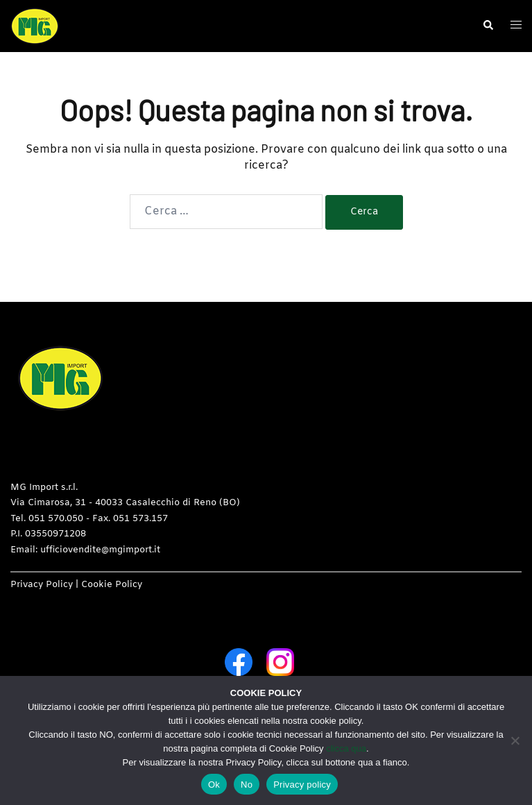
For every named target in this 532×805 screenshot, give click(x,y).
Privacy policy (302, 785)
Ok (214, 785)
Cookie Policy (112, 585)
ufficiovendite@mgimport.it (100, 550)
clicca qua (346, 748)
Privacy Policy (42, 585)
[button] (488, 26)
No (247, 785)
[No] (515, 740)
